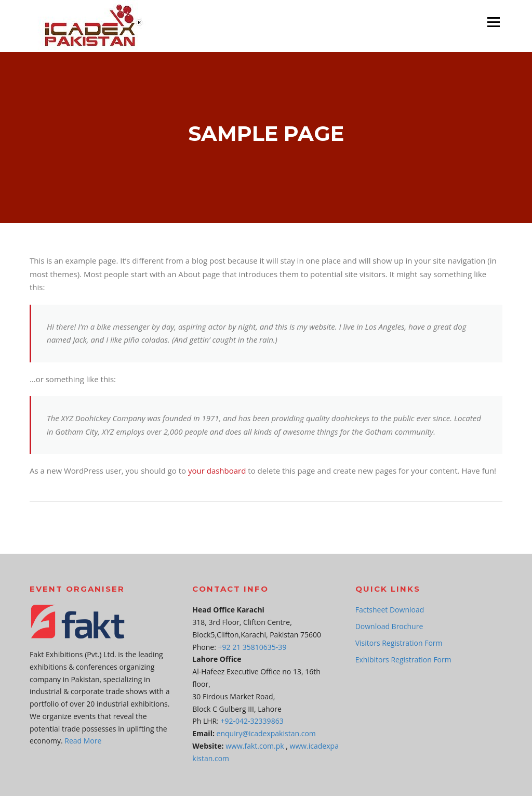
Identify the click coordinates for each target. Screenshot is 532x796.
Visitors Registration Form (399, 643)
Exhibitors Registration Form (403, 660)
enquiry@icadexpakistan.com (266, 733)
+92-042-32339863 (252, 721)
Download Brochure (389, 626)
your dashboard (217, 471)
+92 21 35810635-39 (252, 647)
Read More (83, 741)
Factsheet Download (390, 610)
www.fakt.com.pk (255, 746)
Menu (493, 22)
